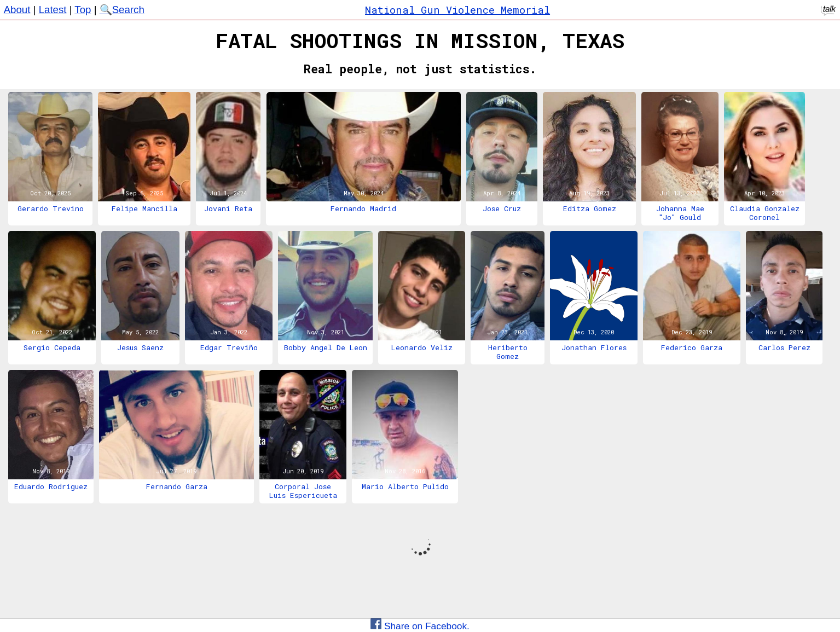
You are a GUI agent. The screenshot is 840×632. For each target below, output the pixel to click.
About (17, 10)
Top (83, 10)
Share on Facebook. (420, 626)
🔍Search (122, 10)
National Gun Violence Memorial (457, 10)
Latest (53, 10)
